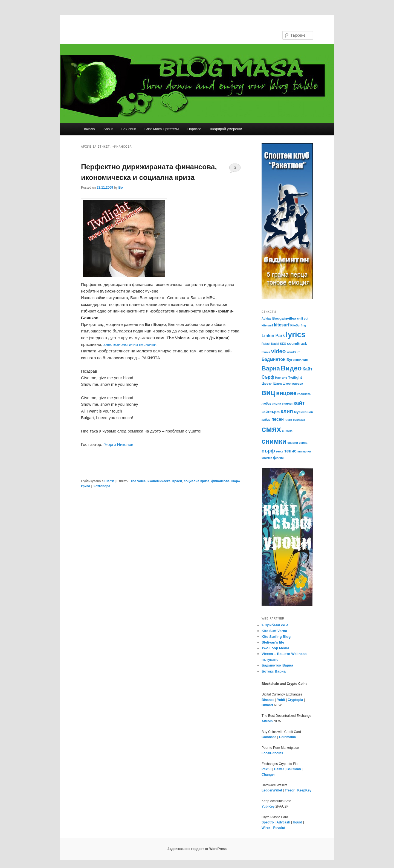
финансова (220, 481)
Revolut (279, 828)
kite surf (267, 325)
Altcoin (267, 721)
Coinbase (269, 737)
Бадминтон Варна (277, 665)
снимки (274, 441)
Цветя (267, 383)
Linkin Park (273, 336)
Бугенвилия (297, 360)
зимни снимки (282, 404)
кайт (299, 403)
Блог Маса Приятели (162, 129)
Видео (291, 368)
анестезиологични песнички (130, 344)
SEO (283, 344)
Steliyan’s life (273, 642)
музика (300, 412)
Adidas (266, 318)
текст (279, 451)
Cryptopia (295, 700)
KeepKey (304, 790)
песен (278, 419)
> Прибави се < (275, 625)
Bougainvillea (284, 318)
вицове (286, 393)
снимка (287, 431)
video (279, 351)
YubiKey (268, 806)
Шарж (109, 481)
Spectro (268, 822)
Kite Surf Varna (274, 631)
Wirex (266, 828)
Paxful (266, 769)
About (108, 129)
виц (268, 392)
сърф (268, 451)
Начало (89, 129)
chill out (303, 318)
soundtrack (297, 344)
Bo (121, 188)
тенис (290, 451)
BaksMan (294, 769)
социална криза (197, 481)
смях (271, 429)
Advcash (283, 822)
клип (287, 411)
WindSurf (293, 352)
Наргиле (194, 129)
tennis (266, 352)
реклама (299, 420)
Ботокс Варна (274, 671)
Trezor (290, 790)
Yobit (281, 700)
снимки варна (297, 443)
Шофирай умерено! (226, 129)
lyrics (296, 334)
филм (278, 458)
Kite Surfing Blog (276, 637)
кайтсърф (271, 412)
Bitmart (267, 705)
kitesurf (282, 325)
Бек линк (128, 129)
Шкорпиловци (293, 384)
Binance (268, 700)
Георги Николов (118, 444)
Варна (271, 368)
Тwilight (295, 377)
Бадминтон (274, 359)
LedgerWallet (272, 790)
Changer (268, 775)
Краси (177, 481)
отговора (102, 486)
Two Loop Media (275, 648)
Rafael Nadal (270, 344)
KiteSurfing (298, 325)
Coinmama (287, 737)
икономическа (159, 481)
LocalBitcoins (272, 753)
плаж (288, 420)
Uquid (297, 822)
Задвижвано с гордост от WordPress (197, 849)
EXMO (279, 769)
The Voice (138, 481)
